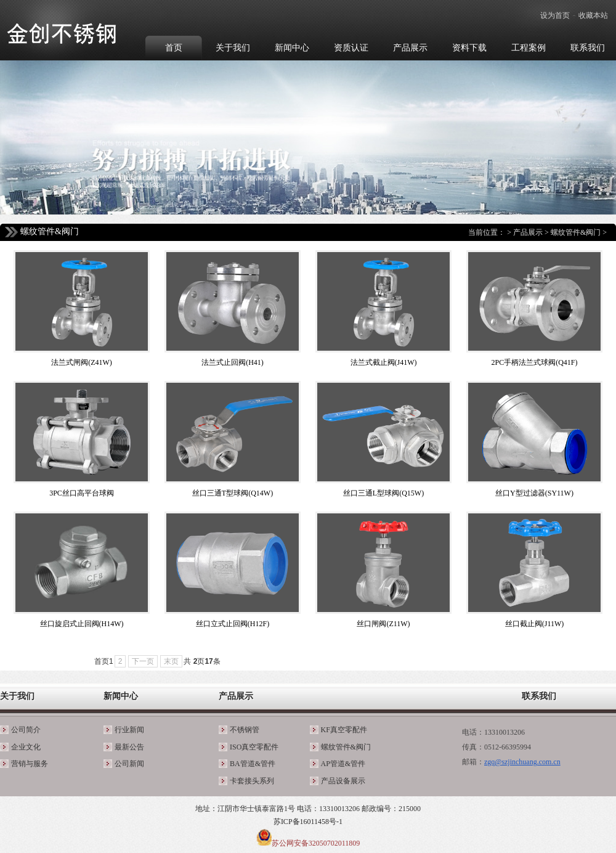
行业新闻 (129, 730)
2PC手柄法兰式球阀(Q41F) (534, 362)
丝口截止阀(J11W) (535, 624)
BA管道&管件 (253, 764)
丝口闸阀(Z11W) (383, 624)
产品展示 (528, 232)
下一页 (143, 661)
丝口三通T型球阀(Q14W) (233, 493)
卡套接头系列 (252, 781)
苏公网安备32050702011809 (316, 843)
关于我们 (17, 696)
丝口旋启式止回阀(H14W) (82, 624)
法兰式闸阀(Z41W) (82, 362)
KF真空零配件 (344, 730)
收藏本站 (593, 15)
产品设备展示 (343, 781)
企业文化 (26, 747)
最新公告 (129, 747)
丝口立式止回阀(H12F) (233, 624)
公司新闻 (129, 764)
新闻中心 (121, 696)
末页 (171, 661)
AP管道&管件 (343, 764)
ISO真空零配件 (254, 747)
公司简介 (26, 730)
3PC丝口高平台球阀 (82, 493)
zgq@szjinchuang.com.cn (522, 762)
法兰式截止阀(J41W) (384, 362)
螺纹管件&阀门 (576, 232)
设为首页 (555, 15)
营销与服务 (30, 764)
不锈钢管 (245, 730)
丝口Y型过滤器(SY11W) (534, 493)
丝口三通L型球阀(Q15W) (383, 493)
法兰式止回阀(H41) (233, 362)
